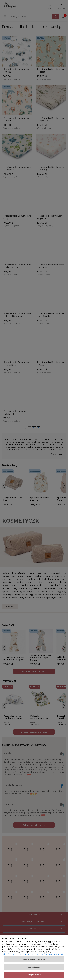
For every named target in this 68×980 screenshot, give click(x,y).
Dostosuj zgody (34, 967)
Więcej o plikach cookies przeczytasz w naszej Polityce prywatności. (33, 954)
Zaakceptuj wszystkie (34, 975)
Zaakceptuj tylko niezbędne (34, 959)
